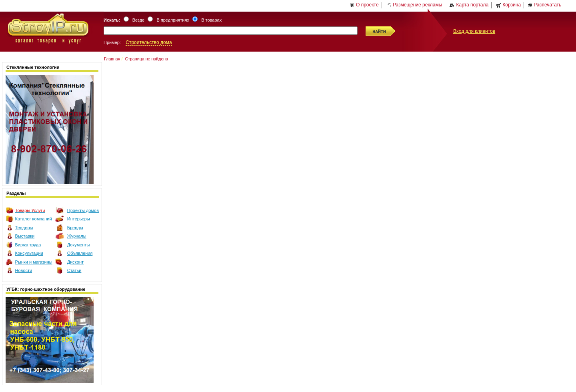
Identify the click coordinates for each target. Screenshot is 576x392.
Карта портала (469, 5)
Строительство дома (149, 42)
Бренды (75, 228)
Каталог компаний (34, 219)
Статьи (74, 270)
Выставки (25, 236)
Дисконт (75, 262)
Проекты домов (83, 210)
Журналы (77, 236)
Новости (24, 270)
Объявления (80, 253)
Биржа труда (28, 245)
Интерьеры (79, 219)
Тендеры (24, 228)
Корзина (508, 5)
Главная (112, 59)
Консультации (29, 253)
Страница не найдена (146, 59)
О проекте (364, 5)
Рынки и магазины (34, 262)
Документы (79, 245)
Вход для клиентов (474, 31)
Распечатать (544, 5)
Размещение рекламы (414, 5)
